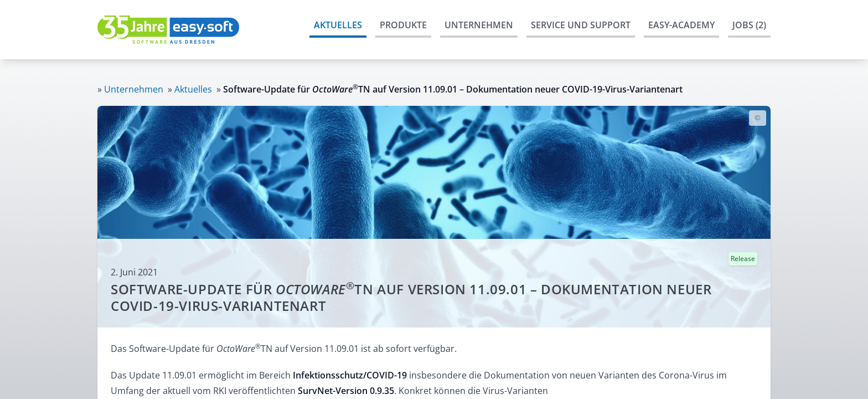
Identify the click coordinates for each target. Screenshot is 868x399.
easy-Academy (681, 25)
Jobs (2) (749, 25)
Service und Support (581, 25)
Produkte (403, 25)
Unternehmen (479, 25)
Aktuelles (338, 25)
